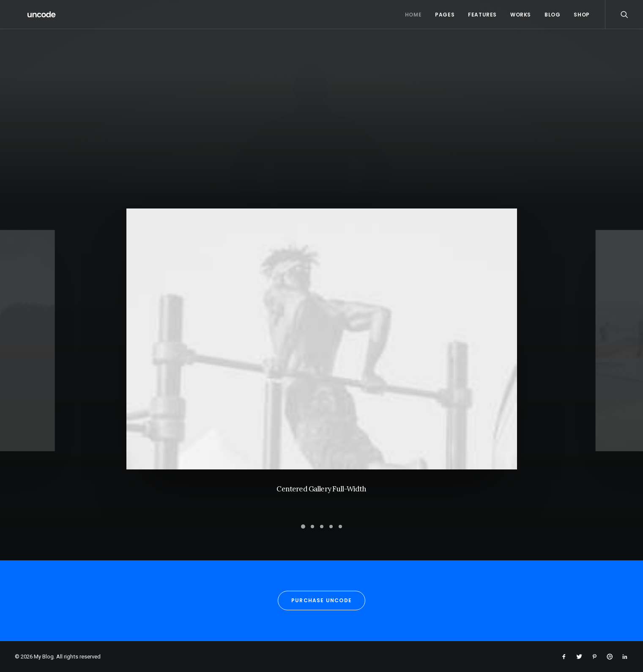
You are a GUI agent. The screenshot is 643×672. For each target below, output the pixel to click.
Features (482, 15)
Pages (445, 15)
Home (413, 15)
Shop (581, 15)
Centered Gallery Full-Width (321, 491)
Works (521, 15)
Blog (552, 15)
